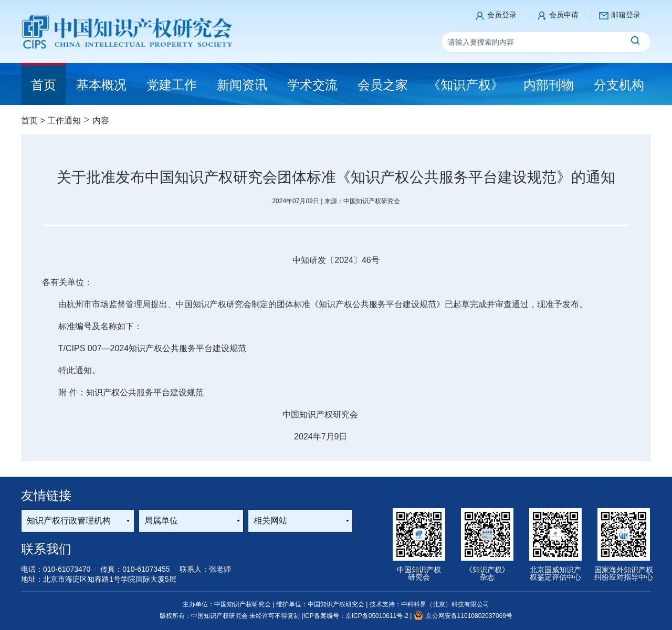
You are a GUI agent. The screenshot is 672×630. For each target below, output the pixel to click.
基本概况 (101, 85)
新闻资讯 (242, 85)
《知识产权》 (466, 85)
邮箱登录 (626, 15)
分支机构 (619, 85)
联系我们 (46, 549)
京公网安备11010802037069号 (463, 616)
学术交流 (312, 85)
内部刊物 (549, 85)
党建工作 (172, 85)
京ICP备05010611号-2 (378, 616)
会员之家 (383, 85)
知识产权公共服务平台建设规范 (145, 392)
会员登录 (502, 15)
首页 (29, 120)
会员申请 (564, 15)
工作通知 (64, 120)
